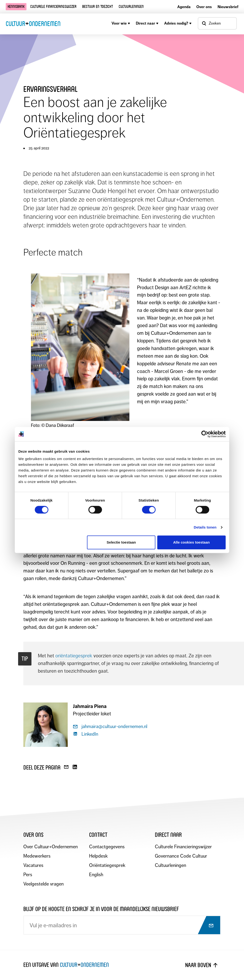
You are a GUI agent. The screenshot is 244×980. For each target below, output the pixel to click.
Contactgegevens (107, 847)
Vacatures (33, 865)
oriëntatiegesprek (74, 656)
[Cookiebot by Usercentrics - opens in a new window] (205, 434)
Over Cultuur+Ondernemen (51, 847)
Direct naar (147, 23)
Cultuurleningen (131, 7)
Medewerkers (37, 856)
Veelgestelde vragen (43, 884)
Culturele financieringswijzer (53, 7)
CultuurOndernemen (33, 24)
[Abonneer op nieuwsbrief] (207, 926)
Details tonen (205, 527)
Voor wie (121, 23)
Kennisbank (16, 7)
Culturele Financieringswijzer (183, 847)
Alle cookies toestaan (191, 542)
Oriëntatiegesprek (107, 865)
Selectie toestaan (121, 542)
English (96, 875)
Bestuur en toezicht (98, 7)
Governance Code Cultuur (181, 856)
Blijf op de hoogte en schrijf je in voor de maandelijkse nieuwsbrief (101, 909)
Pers (28, 875)
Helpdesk (98, 856)
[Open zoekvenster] (217, 23)
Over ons (204, 7)
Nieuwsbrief (228, 7)
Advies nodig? (178, 23)
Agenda (184, 7)
